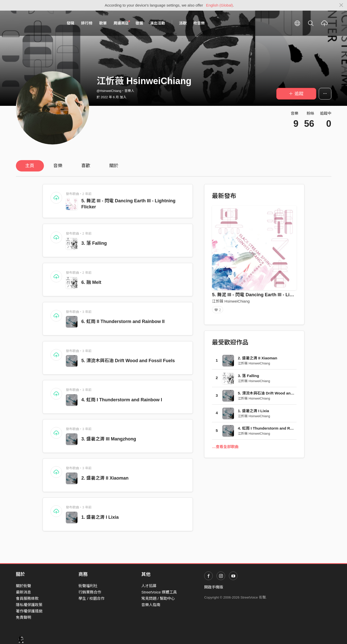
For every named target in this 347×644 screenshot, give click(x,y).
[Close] (341, 5)
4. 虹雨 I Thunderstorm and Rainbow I (122, 400)
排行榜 (87, 23)
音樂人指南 (151, 605)
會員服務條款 (27, 598)
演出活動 (157, 23)
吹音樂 (199, 23)
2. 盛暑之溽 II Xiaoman (105, 478)
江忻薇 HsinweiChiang (231, 301)
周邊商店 (122, 23)
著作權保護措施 (29, 611)
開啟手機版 (214, 587)
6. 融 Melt (91, 282)
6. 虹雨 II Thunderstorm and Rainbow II (123, 321)
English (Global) (219, 5)
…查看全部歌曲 (225, 448)
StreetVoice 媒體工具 (159, 592)
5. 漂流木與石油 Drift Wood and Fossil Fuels (128, 361)
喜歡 (86, 166)
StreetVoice (37, 23)
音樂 (58, 166)
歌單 (103, 23)
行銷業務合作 (90, 592)
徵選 (139, 23)
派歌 (183, 23)
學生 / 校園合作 (91, 598)
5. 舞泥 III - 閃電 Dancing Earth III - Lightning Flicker (267, 295)
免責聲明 (23, 617)
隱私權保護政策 (29, 605)
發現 (70, 23)
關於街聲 (23, 586)
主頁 (30, 166)
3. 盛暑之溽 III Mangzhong (109, 439)
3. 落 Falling (94, 243)
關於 (114, 166)
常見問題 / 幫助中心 (158, 598)
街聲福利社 (88, 586)
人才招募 (149, 586)
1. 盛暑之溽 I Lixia (100, 517)
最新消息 (23, 592)
